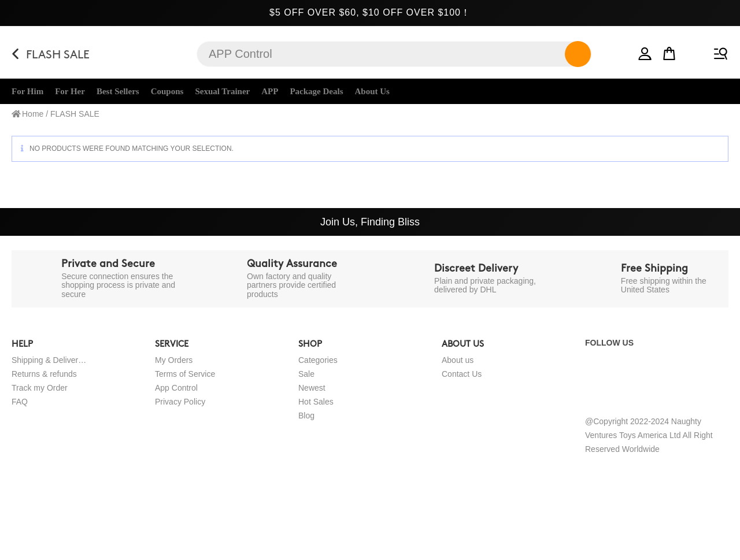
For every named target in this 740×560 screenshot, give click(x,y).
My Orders (174, 360)
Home (33, 114)
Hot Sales (316, 402)
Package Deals (316, 91)
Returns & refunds (44, 374)
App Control (176, 388)
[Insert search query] (394, 54)
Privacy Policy (180, 402)
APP (270, 91)
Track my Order (40, 388)
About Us (372, 91)
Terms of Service (185, 374)
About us (458, 360)
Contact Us (462, 374)
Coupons (167, 91)
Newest (312, 388)
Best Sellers (118, 91)
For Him (27, 91)
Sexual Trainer (222, 91)
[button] (645, 51)
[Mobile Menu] (719, 51)
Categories (318, 360)
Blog (306, 416)
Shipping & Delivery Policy (49, 360)
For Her (70, 91)
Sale (306, 374)
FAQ (20, 402)
